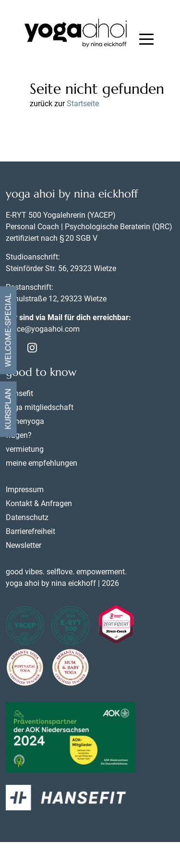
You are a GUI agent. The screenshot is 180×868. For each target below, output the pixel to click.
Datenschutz (27, 517)
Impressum (25, 490)
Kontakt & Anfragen (39, 503)
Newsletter (24, 545)
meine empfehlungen (42, 463)
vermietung (25, 449)
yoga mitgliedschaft (40, 407)
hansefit (19, 393)
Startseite (83, 104)
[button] (146, 40)
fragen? (19, 435)
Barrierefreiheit (30, 531)
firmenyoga (25, 421)
